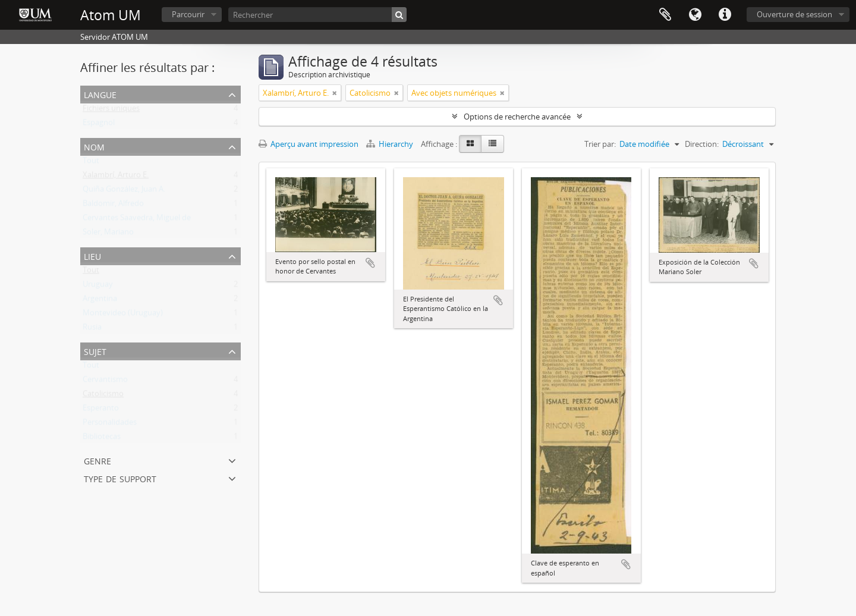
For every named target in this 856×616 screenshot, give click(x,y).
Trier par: (600, 144)
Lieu (92, 255)
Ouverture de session (794, 14)
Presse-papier (665, 15)
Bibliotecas (102, 439)
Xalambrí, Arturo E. (116, 177)
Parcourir (188, 14)
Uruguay (98, 287)
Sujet (95, 351)
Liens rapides (725, 15)
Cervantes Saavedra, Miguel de (137, 220)
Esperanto (101, 410)
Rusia (92, 329)
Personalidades (110, 425)
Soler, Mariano (108, 234)
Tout (91, 163)
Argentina (100, 301)
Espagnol (99, 125)
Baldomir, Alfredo (113, 206)
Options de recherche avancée (517, 117)
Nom (94, 146)
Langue (695, 15)
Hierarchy (391, 144)
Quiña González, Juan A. (124, 191)
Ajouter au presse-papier (370, 263)
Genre (97, 460)
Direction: (702, 144)
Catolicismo (103, 396)
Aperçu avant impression (309, 144)
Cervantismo (105, 382)
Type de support (120, 478)
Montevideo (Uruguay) (123, 315)
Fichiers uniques (111, 111)
